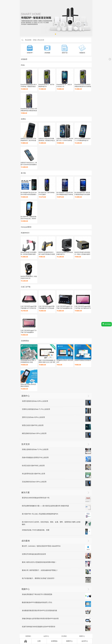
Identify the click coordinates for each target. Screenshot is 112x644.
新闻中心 (82, 636)
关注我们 (64, 636)
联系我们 (28, 636)
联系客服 (107, 324)
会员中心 (46, 636)
